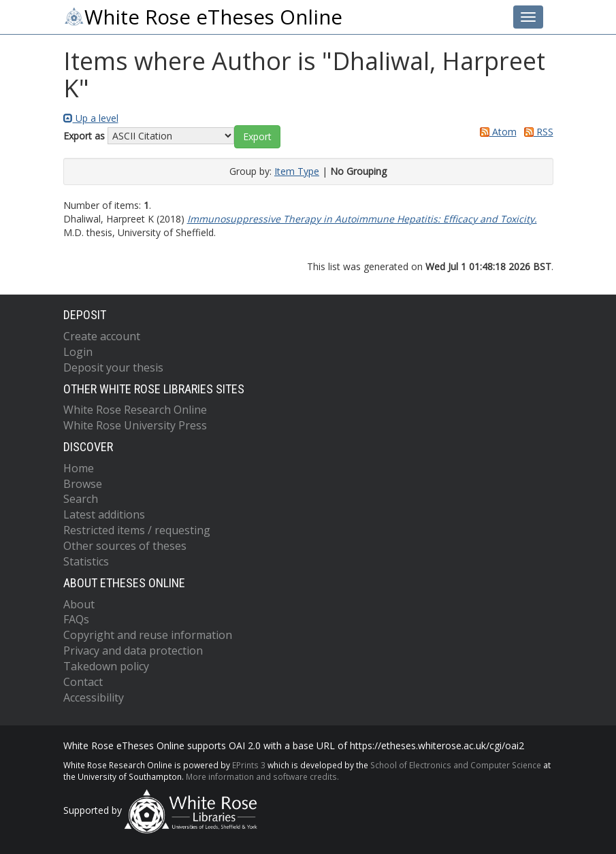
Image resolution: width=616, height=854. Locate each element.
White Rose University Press (135, 425)
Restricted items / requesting (137, 530)
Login (78, 352)
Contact (83, 682)
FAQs (76, 619)
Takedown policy (106, 666)
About (79, 604)
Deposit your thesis (113, 367)
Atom (496, 132)
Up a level (91, 118)
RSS (536, 132)
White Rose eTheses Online (203, 17)
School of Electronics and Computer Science (456, 765)
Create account (102, 336)
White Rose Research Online (135, 410)
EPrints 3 (249, 765)
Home (79, 468)
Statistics (86, 561)
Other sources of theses (125, 546)
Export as (84, 136)
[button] (257, 137)
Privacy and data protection (133, 651)
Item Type (297, 171)
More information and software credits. (262, 776)
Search (81, 499)
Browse (83, 484)
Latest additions (104, 514)
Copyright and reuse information (148, 635)
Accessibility (94, 697)
